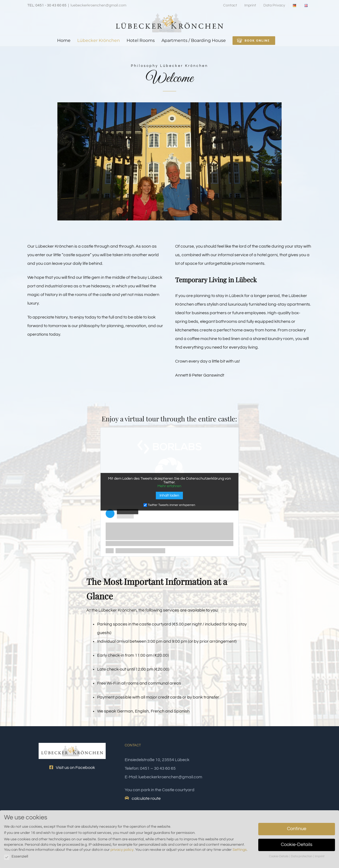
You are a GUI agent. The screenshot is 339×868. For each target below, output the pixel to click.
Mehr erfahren (169, 486)
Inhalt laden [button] (169, 496)
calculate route (146, 798)
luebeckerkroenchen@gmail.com (98, 5)
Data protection (302, 856)
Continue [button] (297, 829)
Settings (240, 850)
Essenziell (16, 856)
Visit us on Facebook (72, 768)
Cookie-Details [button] (297, 845)
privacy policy (122, 850)
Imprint (320, 856)
